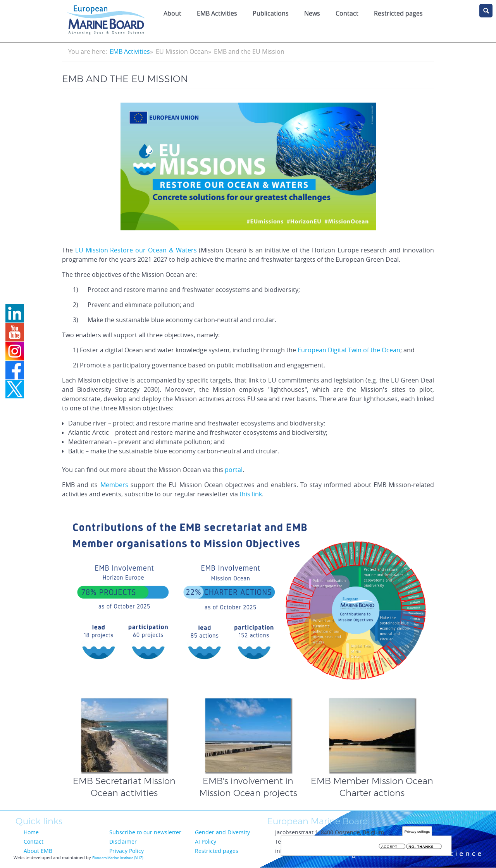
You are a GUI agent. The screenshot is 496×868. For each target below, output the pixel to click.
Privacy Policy (127, 851)
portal (234, 470)
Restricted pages (217, 851)
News (312, 13)
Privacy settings (417, 831)
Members (115, 485)
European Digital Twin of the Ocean (349, 350)
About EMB (38, 851)
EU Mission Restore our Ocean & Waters (136, 250)
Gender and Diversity (222, 832)
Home (31, 832)
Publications (271, 13)
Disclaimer (123, 841)
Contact (347, 13)
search (486, 11)
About (172, 13)
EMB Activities (217, 13)
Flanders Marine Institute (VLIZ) (118, 858)
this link (251, 494)
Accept (389, 847)
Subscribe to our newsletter (145, 832)
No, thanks (421, 847)
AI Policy (206, 841)
